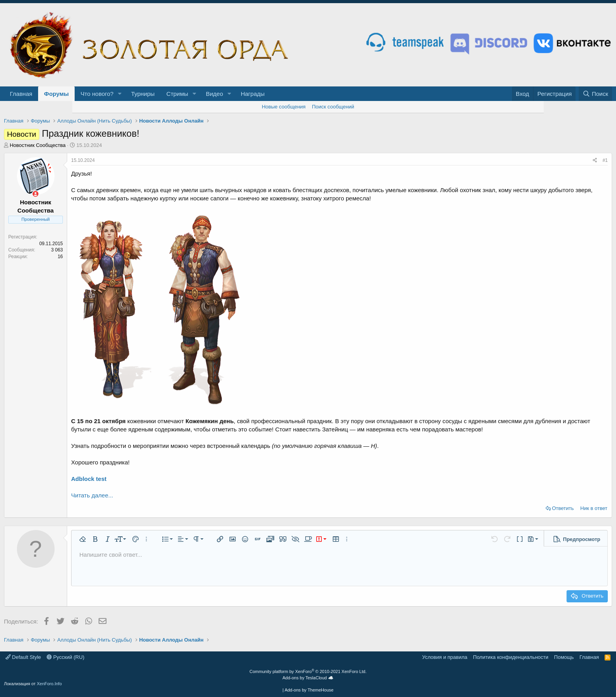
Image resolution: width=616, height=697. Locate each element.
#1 (605, 160)
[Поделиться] (595, 160)
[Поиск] (595, 94)
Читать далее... (92, 495)
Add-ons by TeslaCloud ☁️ (308, 678)
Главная (21, 94)
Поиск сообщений (333, 107)
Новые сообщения (284, 107)
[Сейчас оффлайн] (36, 194)
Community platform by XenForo (308, 671)
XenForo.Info (49, 684)
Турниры (143, 94)
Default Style (23, 657)
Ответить (563, 508)
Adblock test (89, 479)
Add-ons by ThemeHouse (309, 690)
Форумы (56, 94)
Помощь (564, 657)
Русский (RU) (66, 657)
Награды (253, 94)
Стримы (178, 94)
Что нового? (97, 94)
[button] (120, 94)
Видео (214, 94)
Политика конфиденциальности (511, 657)
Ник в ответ (594, 508)
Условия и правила (445, 657)
